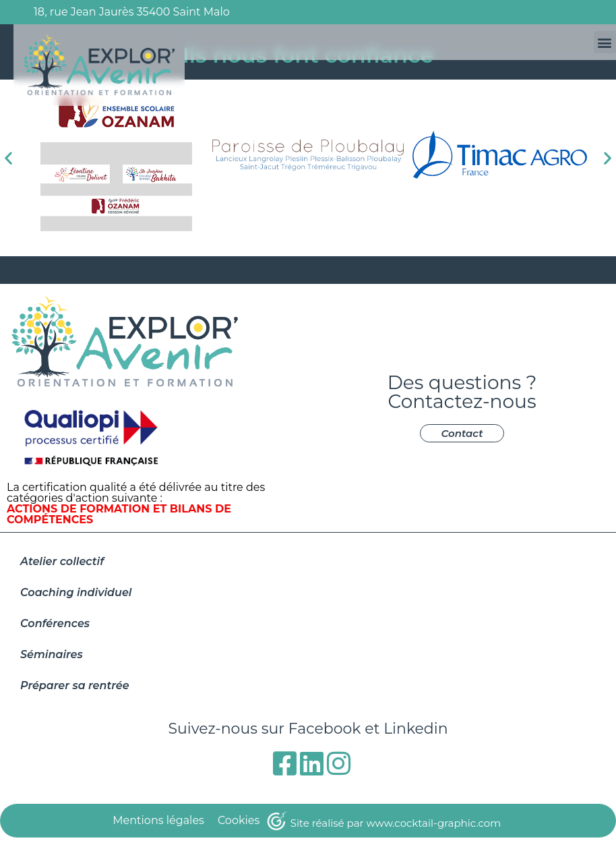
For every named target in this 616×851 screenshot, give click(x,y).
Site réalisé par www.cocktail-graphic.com (396, 823)
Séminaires (52, 654)
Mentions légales (158, 820)
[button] (605, 42)
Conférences (55, 623)
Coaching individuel (76, 592)
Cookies (239, 820)
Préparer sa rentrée (75, 685)
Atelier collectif (62, 561)
